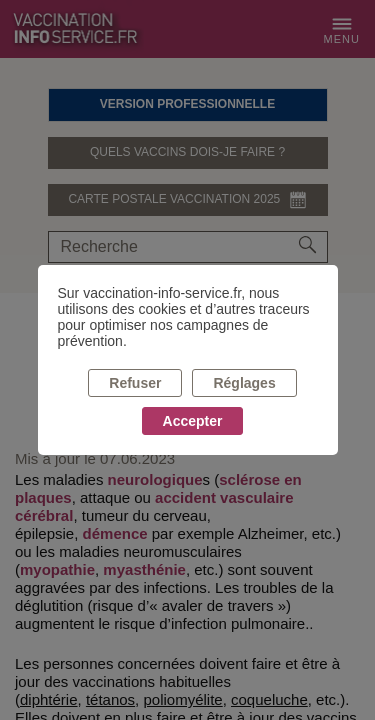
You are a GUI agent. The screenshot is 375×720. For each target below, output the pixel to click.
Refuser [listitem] (135, 383)
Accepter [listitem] (193, 421)
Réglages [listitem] (244, 383)
